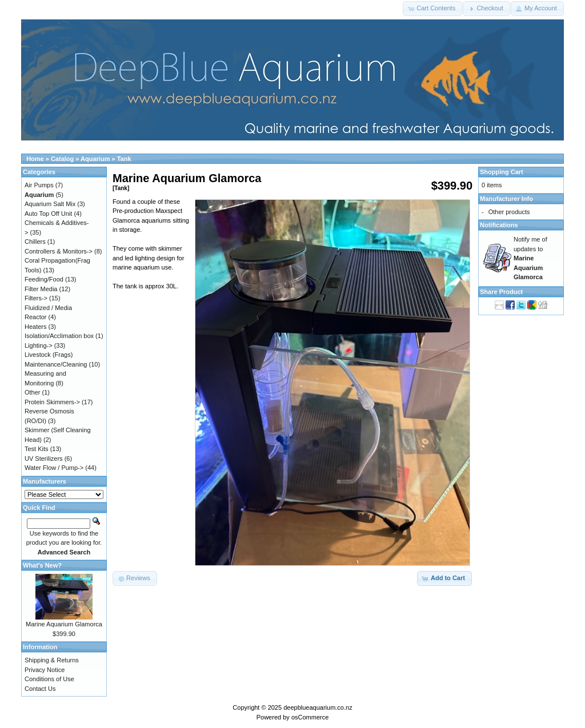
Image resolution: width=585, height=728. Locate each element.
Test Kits (37, 449)
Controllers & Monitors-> (59, 251)
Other (33, 392)
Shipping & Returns (52, 660)
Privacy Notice (45, 670)
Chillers (35, 242)
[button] (432, 9)
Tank (124, 159)
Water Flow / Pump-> (54, 468)
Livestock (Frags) (49, 355)
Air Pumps (39, 185)
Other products (509, 212)
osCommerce (310, 717)
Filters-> (36, 298)
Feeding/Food (44, 279)
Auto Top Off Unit (48, 214)
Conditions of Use (49, 679)
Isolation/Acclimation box (59, 336)
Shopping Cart (502, 172)
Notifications (499, 225)
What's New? (42, 565)
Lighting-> (39, 345)
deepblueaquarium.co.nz (318, 707)
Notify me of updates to (530, 258)
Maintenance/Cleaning (56, 364)
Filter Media (41, 289)
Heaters (36, 327)
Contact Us (40, 689)
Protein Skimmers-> (52, 402)
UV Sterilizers (44, 458)
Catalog (62, 159)
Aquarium (95, 159)
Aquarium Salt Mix (50, 204)
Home (35, 159)
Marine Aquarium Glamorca (64, 624)
